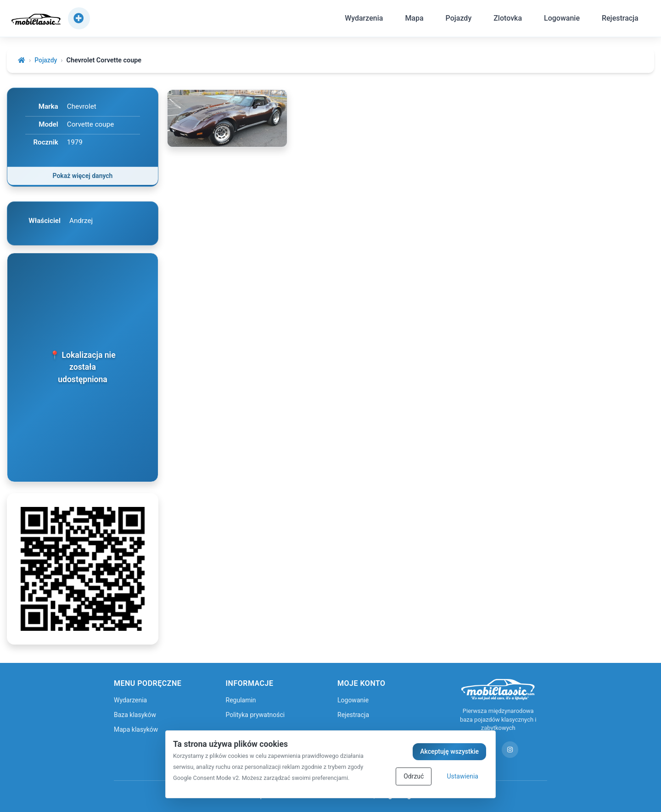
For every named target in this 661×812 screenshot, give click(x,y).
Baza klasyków (135, 714)
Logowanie (559, 20)
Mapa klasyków (136, 729)
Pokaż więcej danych (83, 176)
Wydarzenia (361, 20)
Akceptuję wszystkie (449, 751)
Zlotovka (505, 20)
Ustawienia (462, 776)
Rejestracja (617, 20)
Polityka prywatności (255, 714)
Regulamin (241, 700)
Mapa (412, 20)
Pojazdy (456, 20)
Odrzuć (414, 776)
